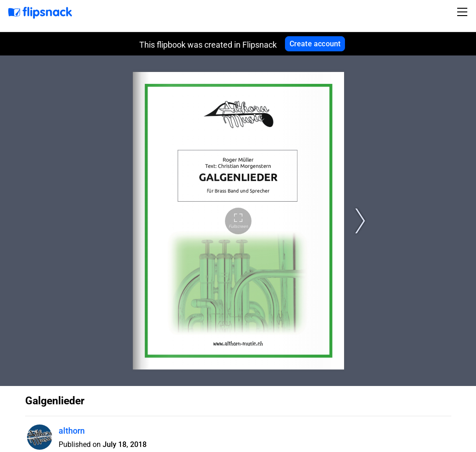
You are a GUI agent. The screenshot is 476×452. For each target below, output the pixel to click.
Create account (315, 44)
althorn (72, 431)
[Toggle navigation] (464, 12)
